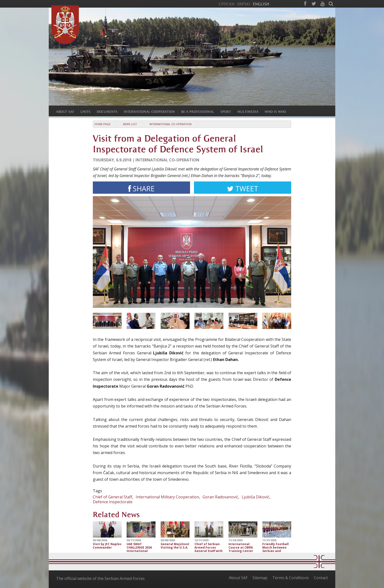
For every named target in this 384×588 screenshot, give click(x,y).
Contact (321, 578)
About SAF (238, 578)
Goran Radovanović (220, 497)
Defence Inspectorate (113, 502)
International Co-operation (170, 124)
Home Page (102, 124)
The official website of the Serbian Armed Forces (100, 578)
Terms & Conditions (291, 578)
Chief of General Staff (113, 497)
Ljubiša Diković (256, 497)
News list (130, 124)
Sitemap (260, 578)
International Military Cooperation (167, 497)
